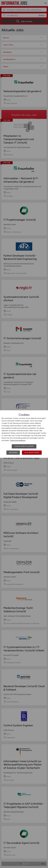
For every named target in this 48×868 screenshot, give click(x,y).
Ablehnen (13, 453)
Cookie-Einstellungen (24, 446)
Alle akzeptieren (32, 453)
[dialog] (24, 434)
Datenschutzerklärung (18, 440)
